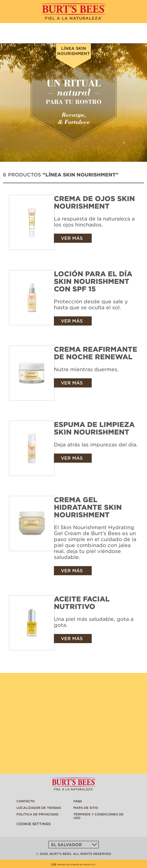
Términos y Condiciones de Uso (98, 816)
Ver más (72, 238)
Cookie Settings (34, 824)
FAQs (78, 801)
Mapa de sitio (86, 808)
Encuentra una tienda (136, 33)
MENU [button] (11, 33)
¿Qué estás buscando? (121, 33)
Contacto (26, 801)
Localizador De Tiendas (39, 808)
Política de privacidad (37, 814)
